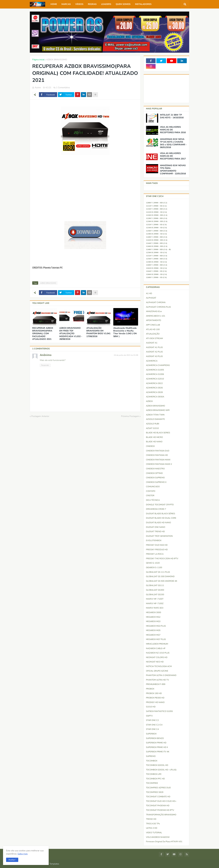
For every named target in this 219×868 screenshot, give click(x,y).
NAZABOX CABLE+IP (156, 648)
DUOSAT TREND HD (155, 532)
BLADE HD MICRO (154, 437)
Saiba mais (23, 854)
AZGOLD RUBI (153, 424)
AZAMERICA (152, 361)
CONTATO (151, 491)
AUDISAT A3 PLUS (154, 356)
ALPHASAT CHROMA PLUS (158, 307)
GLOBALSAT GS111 (155, 585)
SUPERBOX (151, 734)
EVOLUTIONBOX (154, 541)
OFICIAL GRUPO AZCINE (157, 671)
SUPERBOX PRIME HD (156, 743)
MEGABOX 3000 (154, 612)
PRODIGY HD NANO (155, 702)
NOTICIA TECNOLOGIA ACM (159, 666)
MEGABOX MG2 (153, 617)
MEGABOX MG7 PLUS (156, 639)
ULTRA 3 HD (152, 828)
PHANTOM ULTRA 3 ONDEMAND (161, 675)
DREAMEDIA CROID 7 (156, 509)
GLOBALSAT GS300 (155, 590)
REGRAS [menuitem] (92, 4)
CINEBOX (150, 446)
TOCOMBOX (152, 761)
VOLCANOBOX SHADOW (158, 837)
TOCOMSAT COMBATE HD (158, 797)
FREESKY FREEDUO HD (157, 550)
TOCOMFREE (152, 783)
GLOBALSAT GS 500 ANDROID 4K (162, 581)
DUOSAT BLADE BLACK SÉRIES (161, 514)
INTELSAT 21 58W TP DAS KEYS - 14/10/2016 (172, 116)
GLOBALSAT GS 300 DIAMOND (160, 576)
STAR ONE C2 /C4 (154, 725)
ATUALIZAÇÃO (153, 334)
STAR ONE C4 (152, 729)
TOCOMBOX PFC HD (155, 779)
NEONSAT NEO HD (155, 662)
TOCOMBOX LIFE (154, 774)
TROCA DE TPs (153, 824)
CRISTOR (150, 496)
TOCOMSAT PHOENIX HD (158, 806)
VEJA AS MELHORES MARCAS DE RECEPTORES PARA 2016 (173, 130)
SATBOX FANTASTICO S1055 (159, 711)
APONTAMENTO (154, 320)
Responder (45, 365)
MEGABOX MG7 (153, 635)
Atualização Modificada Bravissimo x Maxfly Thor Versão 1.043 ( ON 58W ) (125, 332)
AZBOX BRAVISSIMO (57, 60)
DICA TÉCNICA (153, 500)
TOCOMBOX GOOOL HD (157, 765)
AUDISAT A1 (152, 343)
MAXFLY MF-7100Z (155, 604)
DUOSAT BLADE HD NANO (158, 523)
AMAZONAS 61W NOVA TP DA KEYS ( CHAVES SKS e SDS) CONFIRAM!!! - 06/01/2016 (173, 143)
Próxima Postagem (130, 416)
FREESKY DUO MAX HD (157, 545)
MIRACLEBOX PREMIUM (157, 644)
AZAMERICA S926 (154, 388)
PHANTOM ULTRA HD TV (157, 680)
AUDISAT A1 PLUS (154, 347)
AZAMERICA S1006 (155, 374)
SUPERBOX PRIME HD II (157, 747)
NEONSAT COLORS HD (157, 657)
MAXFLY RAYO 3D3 (155, 608)
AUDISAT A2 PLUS (154, 352)
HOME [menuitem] (54, 4)
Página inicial (38, 60)
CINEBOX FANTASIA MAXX (158, 460)
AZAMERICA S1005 (155, 370)
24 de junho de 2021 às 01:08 (126, 355)
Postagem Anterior (40, 416)
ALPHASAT (151, 298)
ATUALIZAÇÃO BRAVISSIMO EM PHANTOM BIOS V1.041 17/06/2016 (98, 332)
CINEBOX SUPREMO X (156, 482)
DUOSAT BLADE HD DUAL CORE (161, 518)
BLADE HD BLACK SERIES (158, 433)
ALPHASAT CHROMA (156, 302)
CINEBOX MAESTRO (155, 469)
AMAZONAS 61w (154, 311)
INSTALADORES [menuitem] (143, 4)
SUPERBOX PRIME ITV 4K (158, 752)
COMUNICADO (153, 487)
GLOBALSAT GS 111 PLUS (158, 572)
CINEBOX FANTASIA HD (157, 455)
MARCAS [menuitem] (66, 4)
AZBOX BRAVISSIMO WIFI (158, 410)
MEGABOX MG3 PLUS (156, 626)
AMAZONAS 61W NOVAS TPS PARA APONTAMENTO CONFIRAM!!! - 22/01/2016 (173, 170)
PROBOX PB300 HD (155, 698)
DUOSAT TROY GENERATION (159, 536)
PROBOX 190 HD (154, 693)
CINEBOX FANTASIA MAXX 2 (159, 464)
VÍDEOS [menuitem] (79, 4)
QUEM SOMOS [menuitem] (123, 4)
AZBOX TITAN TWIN (155, 415)
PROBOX (150, 689)
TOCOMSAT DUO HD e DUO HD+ (161, 801)
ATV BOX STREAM (154, 338)
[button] (12, 860)
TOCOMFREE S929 (155, 792)
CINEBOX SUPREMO (155, 478)
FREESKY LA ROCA (155, 554)
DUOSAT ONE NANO (156, 527)
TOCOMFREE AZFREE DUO (158, 788)
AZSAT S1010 (152, 428)
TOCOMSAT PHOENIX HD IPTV (160, 810)
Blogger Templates (50, 864)
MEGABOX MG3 (153, 621)
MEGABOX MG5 (153, 630)
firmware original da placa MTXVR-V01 (164, 842)
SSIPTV (149, 716)
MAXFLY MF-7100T (155, 599)
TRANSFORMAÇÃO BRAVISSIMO (161, 815)
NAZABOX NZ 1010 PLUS (158, 653)
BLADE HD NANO (154, 442)
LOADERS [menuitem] (106, 4)
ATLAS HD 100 (153, 329)
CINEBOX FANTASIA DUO (158, 451)
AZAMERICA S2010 (155, 379)
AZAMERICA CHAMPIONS (158, 365)
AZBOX (149, 401)
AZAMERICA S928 (154, 392)
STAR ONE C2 (152, 720)
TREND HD (151, 819)
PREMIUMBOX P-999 (156, 684)
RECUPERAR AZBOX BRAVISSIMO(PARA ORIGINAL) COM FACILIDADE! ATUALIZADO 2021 (43, 334)
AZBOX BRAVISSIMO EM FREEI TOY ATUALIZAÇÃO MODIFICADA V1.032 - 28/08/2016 (71, 334)
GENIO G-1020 (153, 563)
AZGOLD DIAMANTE (155, 419)
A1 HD (149, 293)
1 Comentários (63, 88)
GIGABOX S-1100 (154, 568)
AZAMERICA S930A (155, 397)
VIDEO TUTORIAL (154, 833)
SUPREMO (151, 756)
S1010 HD (151, 707)
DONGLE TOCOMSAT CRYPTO (160, 505)
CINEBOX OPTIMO (154, 473)
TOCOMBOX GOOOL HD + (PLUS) (161, 770)
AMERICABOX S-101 (156, 316)
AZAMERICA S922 (154, 383)
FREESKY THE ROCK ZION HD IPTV (162, 559)
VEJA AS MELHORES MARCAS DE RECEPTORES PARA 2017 (173, 156)
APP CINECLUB (153, 325)
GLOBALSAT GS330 (155, 595)
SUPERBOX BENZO (155, 738)
